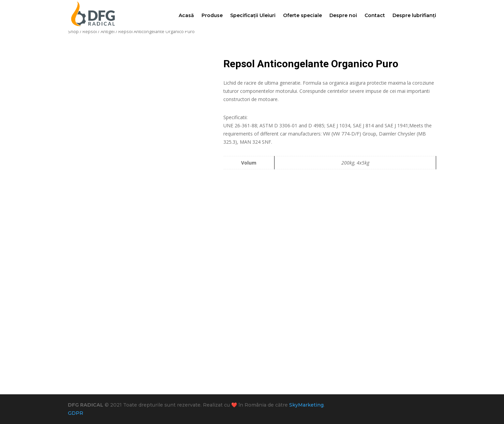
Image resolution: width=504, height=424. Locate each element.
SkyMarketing (306, 405)
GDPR (76, 413)
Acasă (186, 15)
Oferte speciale (302, 15)
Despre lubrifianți (414, 15)
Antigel (108, 31)
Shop (73, 31)
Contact (375, 15)
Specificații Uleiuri (253, 15)
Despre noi (343, 15)
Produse (212, 15)
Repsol (90, 31)
